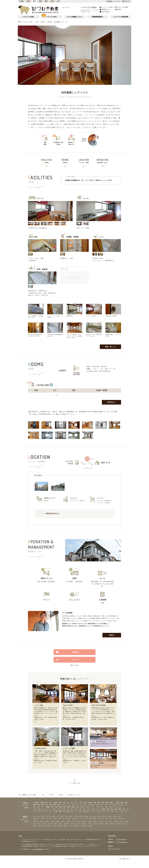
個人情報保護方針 (39, 849)
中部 (40, 1)
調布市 (60, 824)
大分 (64, 811)
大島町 (91, 826)
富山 (59, 805)
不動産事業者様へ (98, 17)
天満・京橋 (118, 807)
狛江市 (60, 826)
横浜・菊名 (57, 819)
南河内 (76, 809)
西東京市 (41, 826)
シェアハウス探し (28, 17)
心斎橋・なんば (90, 807)
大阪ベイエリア (47, 809)
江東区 (116, 822)
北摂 (54, 809)
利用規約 (110, 846)
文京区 (39, 824)
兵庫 (60, 807)
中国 (52, 1)
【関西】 (48, 807)
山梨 (42, 805)
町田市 (101, 824)
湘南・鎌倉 (92, 819)
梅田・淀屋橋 (80, 807)
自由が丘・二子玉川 (39, 819)
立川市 (89, 824)
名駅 (62, 805)
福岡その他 (124, 811)
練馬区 (84, 822)
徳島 (116, 809)
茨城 (111, 803)
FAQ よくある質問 (121, 7)
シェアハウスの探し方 (107, 7)
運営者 (112, 635)
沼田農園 (69, 613)
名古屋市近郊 (91, 805)
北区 (106, 822)
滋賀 (68, 807)
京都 (56, 807)
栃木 (103, 803)
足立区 (74, 822)
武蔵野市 (66, 824)
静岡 (34, 805)
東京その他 (120, 819)
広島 (108, 809)
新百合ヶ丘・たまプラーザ (80, 819)
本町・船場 (104, 807)
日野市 (55, 826)
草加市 (43, 22)
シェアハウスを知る (89, 7)
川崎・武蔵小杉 (66, 819)
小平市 (72, 824)
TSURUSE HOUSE (40, 748)
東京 (86, 803)
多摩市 (119, 824)
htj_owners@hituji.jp (122, 842)
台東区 (95, 822)
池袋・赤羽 (52, 816)
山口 (124, 809)
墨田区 (44, 824)
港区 (34, 824)
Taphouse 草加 (68, 705)
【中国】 (103, 809)
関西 (46, 1)
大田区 (52, 822)
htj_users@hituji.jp (121, 839)
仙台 (72, 803)
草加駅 (50, 22)
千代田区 (84, 824)
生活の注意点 (104, 12)
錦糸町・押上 (117, 816)
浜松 (102, 805)
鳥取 (120, 809)
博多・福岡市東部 (84, 811)
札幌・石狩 (48, 803)
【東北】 (56, 803)
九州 (58, 1)
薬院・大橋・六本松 (104, 811)
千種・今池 (75, 805)
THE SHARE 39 (98, 741)
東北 (28, 1)
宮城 (60, 803)
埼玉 (37, 22)
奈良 (64, 807)
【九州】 (56, 811)
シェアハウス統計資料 (121, 17)
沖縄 (68, 811)
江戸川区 (101, 822)
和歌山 (73, 807)
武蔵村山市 (84, 826)
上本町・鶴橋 (37, 809)
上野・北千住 (69, 816)
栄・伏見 (68, 805)
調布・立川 (49, 819)
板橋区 (47, 822)
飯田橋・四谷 (88, 816)
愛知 (122, 803)
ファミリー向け (52, 17)
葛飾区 (127, 822)
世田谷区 (36, 822)
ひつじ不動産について (74, 17)
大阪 (52, 807)
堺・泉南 (70, 809)
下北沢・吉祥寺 (78, 816)
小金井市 (95, 824)
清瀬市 (107, 824)
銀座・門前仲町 (107, 816)
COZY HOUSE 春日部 (99, 705)
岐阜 (39, 805)
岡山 (112, 809)
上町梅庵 (97, 763)
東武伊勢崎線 (69, 461)
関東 (34, 1)
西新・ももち (115, 811)
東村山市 (77, 826)
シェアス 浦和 (38, 705)
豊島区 (63, 822)
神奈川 (90, 803)
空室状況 (112, 402)
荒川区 (121, 822)
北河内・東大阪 (61, 809)
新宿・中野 (44, 816)
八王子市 (125, 824)
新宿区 (58, 822)
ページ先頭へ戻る (75, 783)
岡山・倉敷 (36, 811)
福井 (55, 805)
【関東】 (81, 803)
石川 (47, 805)
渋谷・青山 (36, 816)
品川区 (111, 822)
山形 (64, 803)
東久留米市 (48, 826)
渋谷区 (79, 822)
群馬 (107, 803)
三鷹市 (55, 824)
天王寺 (98, 807)
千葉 (95, 803)
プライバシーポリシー (114, 849)
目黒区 (89, 822)
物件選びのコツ (105, 9)
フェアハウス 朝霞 (69, 748)
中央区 (50, 824)
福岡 (60, 811)
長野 (126, 803)
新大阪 (111, 807)
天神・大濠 (94, 811)
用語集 (118, 9)
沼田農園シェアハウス (61, 22)
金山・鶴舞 (83, 805)
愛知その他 (116, 805)
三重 (51, 805)
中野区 (68, 822)
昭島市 (65, 826)
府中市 (78, 824)
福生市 (71, 826)
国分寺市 (113, 824)
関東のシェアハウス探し (25, 22)
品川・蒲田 (60, 816)
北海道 (22, 1)
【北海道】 (36, 803)
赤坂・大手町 (97, 816)
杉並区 (42, 822)
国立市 (35, 826)
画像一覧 (111, 347)
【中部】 (118, 803)
